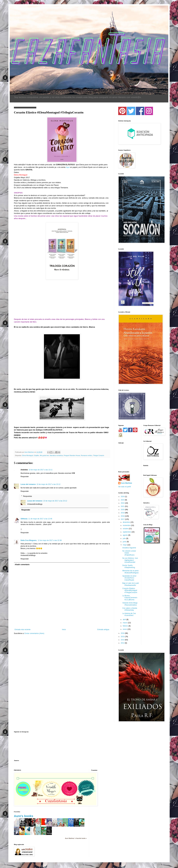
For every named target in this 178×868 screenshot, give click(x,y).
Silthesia (24, 519)
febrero (126, 626)
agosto (126, 535)
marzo (125, 623)
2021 (123, 506)
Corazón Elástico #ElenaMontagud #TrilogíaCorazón (130, 590)
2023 (123, 500)
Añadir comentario (22, 565)
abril (125, 620)
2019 (123, 513)
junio (125, 542)
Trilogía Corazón (99, 455)
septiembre (127, 532)
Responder (25, 477)
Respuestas (27, 496)
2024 (123, 497)
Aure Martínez (126, 483)
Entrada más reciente (23, 630)
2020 (123, 510)
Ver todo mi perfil (124, 487)
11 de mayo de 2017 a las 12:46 (40, 519)
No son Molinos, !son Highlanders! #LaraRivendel (130, 560)
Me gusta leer (44, 455)
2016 (123, 633)
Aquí (68, 167)
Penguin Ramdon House (72, 455)
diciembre (127, 522)
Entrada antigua (103, 630)
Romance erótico (87, 455)
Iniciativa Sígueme (129, 548)
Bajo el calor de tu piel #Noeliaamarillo (131, 584)
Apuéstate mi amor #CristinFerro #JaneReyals (129, 578)
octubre (126, 529)
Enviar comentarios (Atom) (34, 633)
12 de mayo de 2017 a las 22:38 (50, 540)
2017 (123, 519)
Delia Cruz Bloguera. (29, 540)
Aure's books (24, 816)
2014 (123, 640)
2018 (123, 516)
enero (125, 629)
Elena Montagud (28, 455)
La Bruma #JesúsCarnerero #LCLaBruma (130, 598)
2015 (123, 637)
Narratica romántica (56, 455)
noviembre (127, 525)
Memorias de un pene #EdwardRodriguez (131, 572)
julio (125, 538)
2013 (123, 643)
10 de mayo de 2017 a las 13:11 (41, 470)
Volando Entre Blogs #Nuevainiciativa (130, 604)
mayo (125, 545)
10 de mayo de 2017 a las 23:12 (48, 484)
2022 (123, 503)
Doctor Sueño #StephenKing (129, 566)
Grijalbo (37, 455)
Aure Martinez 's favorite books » (76, 838)
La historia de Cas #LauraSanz (129, 614)
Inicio (64, 630)
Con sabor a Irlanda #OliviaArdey (130, 609)
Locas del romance (28, 484)
